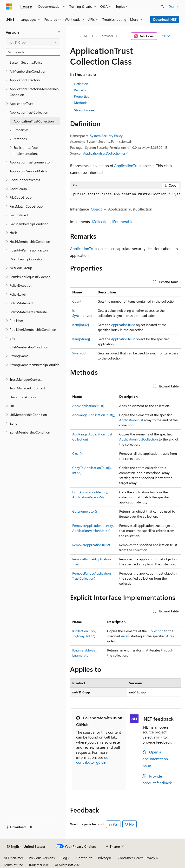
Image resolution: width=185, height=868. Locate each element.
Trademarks (37, 865)
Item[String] (81, 339)
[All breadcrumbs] (74, 36)
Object (96, 209)
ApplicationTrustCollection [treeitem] (34, 121)
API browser (104, 36)
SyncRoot (79, 353)
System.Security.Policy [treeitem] (26, 62)
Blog (64, 858)
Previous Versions (42, 858)
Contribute (84, 858)
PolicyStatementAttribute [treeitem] (28, 312)
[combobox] (33, 42)
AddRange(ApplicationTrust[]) (94, 415)
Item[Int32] (81, 325)
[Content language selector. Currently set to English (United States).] (26, 847)
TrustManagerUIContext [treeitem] (27, 388)
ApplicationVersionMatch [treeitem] (28, 171)
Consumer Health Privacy (136, 858)
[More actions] (177, 36)
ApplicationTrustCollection (139, 439)
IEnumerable (123, 221)
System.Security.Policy (106, 136)
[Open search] (162, 7)
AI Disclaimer (13, 858)
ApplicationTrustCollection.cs (104, 153)
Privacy (103, 858)
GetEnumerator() (85, 511)
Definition (81, 84)
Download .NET (165, 19)
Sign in (174, 6)
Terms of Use (13, 865)
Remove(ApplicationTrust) (91, 545)
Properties (81, 96)
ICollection (101, 221)
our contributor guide (93, 760)
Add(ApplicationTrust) (88, 406)
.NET (86, 36)
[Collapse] (59, 32)
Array (125, 636)
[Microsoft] (9, 7)
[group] (126, 195)
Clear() (77, 453)
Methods (81, 103)
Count (77, 301)
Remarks (80, 90)
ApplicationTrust (128, 166)
